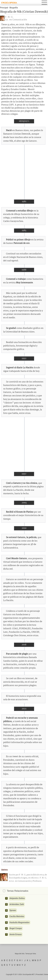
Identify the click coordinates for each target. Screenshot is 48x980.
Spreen (13, 910)
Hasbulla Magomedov (19, 922)
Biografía (14, 8)
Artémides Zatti (17, 904)
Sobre (46, 974)
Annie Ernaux (16, 934)
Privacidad (39, 974)
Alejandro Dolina (17, 898)
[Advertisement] (24, 172)
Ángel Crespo (16, 928)
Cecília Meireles (17, 916)
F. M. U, (9, 17)
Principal (4, 8)
